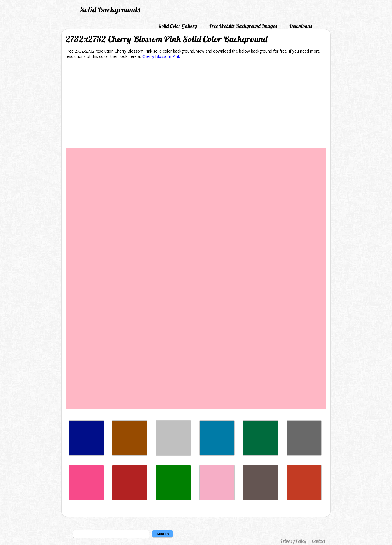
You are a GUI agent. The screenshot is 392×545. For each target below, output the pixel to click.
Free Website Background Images (243, 26)
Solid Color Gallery (178, 26)
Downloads (301, 26)
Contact (318, 541)
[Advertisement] (196, 104)
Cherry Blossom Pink (161, 56)
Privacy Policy (293, 541)
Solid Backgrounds (110, 10)
